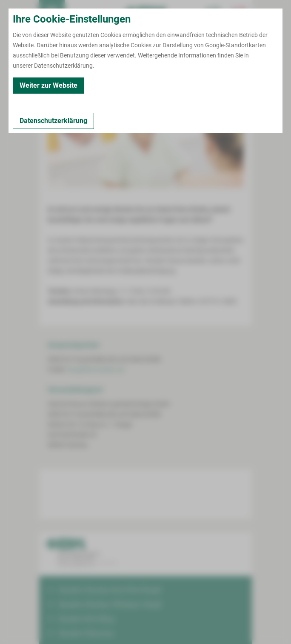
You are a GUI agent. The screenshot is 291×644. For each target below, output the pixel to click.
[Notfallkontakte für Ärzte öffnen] (214, 13)
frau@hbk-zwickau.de (95, 369)
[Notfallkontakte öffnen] (239, 13)
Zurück (59, 68)
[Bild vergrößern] (145, 149)
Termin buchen (77, 13)
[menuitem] (52, 13)
